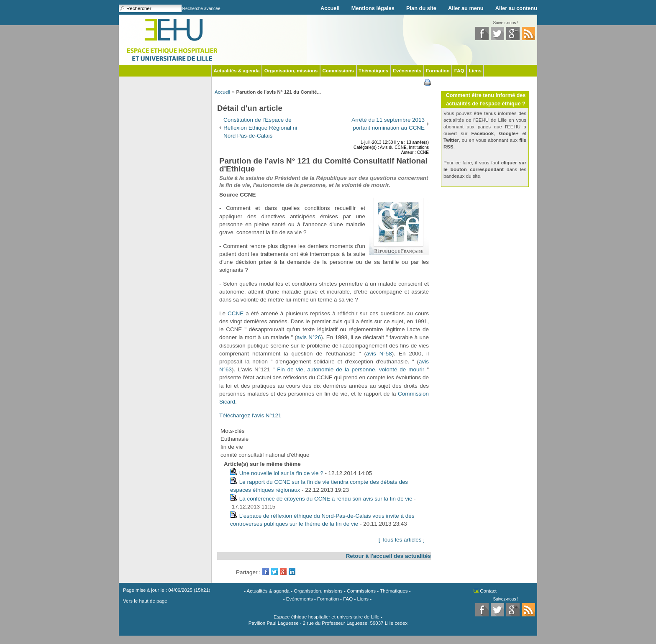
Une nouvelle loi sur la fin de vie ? (281, 473)
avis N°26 (309, 337)
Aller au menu (466, 8)
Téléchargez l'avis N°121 (250, 415)
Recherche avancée (201, 9)
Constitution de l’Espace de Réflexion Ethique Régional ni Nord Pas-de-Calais (260, 128)
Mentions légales (373, 8)
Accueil (330, 8)
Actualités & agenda (237, 71)
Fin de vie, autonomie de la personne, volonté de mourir (351, 369)
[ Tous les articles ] (402, 540)
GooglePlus (283, 572)
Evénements (407, 71)
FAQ (459, 71)
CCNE (236, 313)
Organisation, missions (291, 71)
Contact (488, 591)
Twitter (274, 572)
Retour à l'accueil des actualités (388, 556)
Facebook (266, 572)
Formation (438, 71)
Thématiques (373, 71)
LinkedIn (292, 572)
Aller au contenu (516, 8)
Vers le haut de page (145, 601)
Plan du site (421, 8)
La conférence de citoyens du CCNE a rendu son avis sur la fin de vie (326, 499)
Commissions (338, 71)
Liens (475, 71)
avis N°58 (379, 354)
